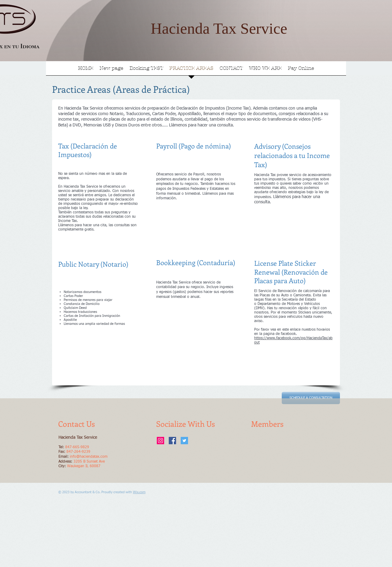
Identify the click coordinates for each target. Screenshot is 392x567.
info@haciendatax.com (89, 457)
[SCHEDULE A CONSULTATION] (311, 398)
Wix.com (139, 492)
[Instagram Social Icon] (160, 441)
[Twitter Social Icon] (184, 441)
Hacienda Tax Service (219, 28)
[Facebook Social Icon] (172, 441)
